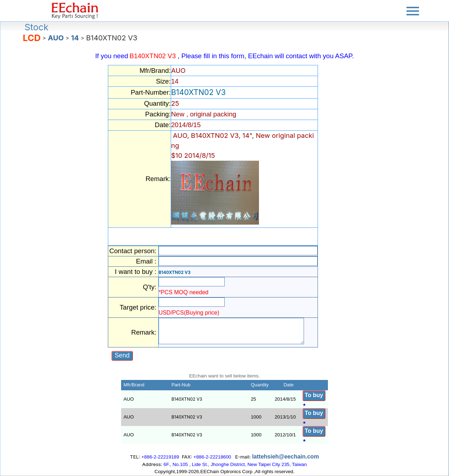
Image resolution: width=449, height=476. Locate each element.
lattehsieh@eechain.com (286, 457)
